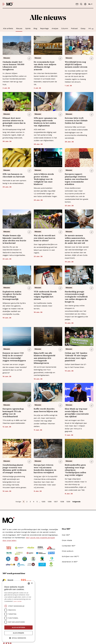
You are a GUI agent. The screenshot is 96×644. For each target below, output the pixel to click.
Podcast (74, 28)
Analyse (55, 28)
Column (65, 28)
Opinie (28, 28)
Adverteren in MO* (70, 562)
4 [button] (34, 502)
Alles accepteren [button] (19, 627)
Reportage (44, 28)
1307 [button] (56, 502)
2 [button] (27, 502)
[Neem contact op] (77, 4)
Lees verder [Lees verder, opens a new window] (18, 601)
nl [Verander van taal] (90, 4)
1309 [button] (68, 502)
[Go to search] (81, 4)
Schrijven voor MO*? (70, 556)
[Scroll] (92, 29)
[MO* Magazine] (10, 4)
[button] (18, 638)
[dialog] (18, 611)
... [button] (40, 502)
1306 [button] (50, 502)
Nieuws (19, 28)
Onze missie (67, 540)
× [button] (32, 583)
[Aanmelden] (85, 4)
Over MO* (66, 535)
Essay (83, 28)
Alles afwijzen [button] (18, 633)
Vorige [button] (18, 502)
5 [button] (37, 502)
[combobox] (29, 583)
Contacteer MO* (69, 546)
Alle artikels (8, 28)
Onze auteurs (68, 551)
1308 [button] (62, 502)
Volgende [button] (76, 502)
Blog (35, 28)
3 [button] (30, 502)
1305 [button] (43, 502)
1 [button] (24, 502)
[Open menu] (4, 4)
